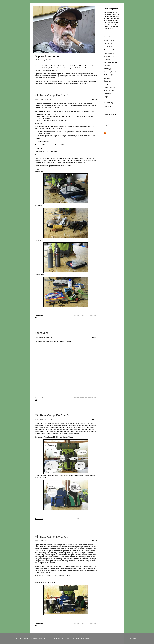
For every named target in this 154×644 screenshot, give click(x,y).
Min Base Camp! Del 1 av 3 (52, 537)
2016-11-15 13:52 (48, 541)
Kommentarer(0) (39, 315)
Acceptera (134, 638)
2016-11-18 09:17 (48, 420)
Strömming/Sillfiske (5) (111, 87)
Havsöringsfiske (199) (111, 62)
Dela (36, 318)
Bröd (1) (107, 84)
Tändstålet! (42, 333)
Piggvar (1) (108, 106)
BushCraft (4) (108, 47)
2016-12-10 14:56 (48, 100)
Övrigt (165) (108, 81)
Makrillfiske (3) (109, 103)
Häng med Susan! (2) (111, 91)
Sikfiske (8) (108, 69)
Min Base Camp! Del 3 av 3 (52, 95)
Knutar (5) (107, 100)
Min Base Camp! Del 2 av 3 (52, 415)
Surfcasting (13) (109, 75)
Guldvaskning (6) (109, 56)
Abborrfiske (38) (109, 41)
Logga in (107, 125)
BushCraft (94, 100)
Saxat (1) (107, 78)
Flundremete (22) (109, 50)
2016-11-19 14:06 (48, 337)
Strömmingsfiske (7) (110, 72)
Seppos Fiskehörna (47, 56)
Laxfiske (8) (108, 94)
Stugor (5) (107, 97)
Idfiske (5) (107, 66)
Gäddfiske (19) (109, 59)
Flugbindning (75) (109, 53)
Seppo (42, 100)
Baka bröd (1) (108, 44)
